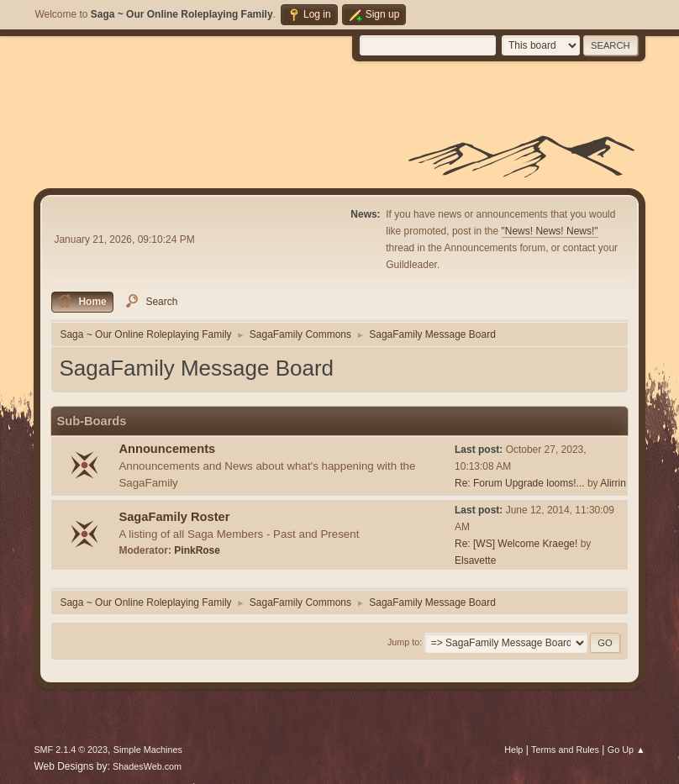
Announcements (167, 449)
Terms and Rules (565, 750)
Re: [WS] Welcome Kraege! (516, 544)
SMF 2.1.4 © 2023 (71, 750)
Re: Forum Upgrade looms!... (520, 483)
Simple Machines (148, 750)
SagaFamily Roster (174, 517)
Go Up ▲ (626, 750)
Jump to (403, 642)
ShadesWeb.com (147, 766)
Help (513, 750)
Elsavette (475, 560)
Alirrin (613, 483)
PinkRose (197, 550)
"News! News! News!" (550, 231)
